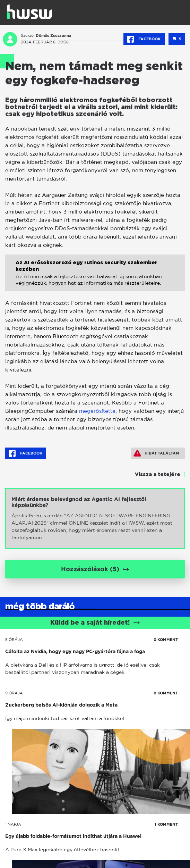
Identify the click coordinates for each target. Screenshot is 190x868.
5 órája (14, 640)
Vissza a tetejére (158, 475)
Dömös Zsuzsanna (54, 35)
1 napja (13, 824)
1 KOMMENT (166, 824)
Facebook (144, 39)
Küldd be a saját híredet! (95, 623)
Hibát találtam (156, 453)
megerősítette (97, 411)
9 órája (14, 693)
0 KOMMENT (166, 640)
